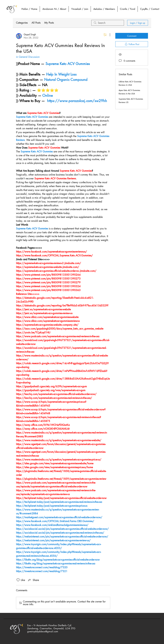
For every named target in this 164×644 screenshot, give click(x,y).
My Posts (49, 23)
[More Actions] (108, 35)
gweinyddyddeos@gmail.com (43, 631)
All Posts (36, 23)
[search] (108, 23)
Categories (22, 23)
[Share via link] (33, 580)
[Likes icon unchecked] (18, 580)
